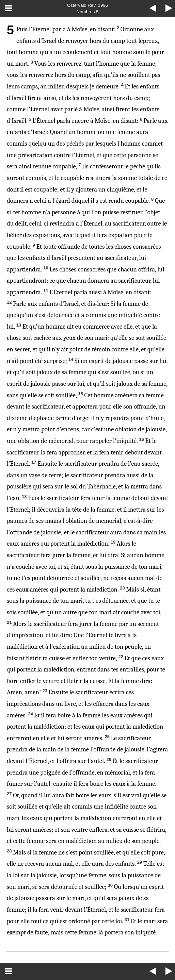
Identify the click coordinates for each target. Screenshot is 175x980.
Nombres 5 (87, 12)
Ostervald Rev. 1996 (88, 5)
